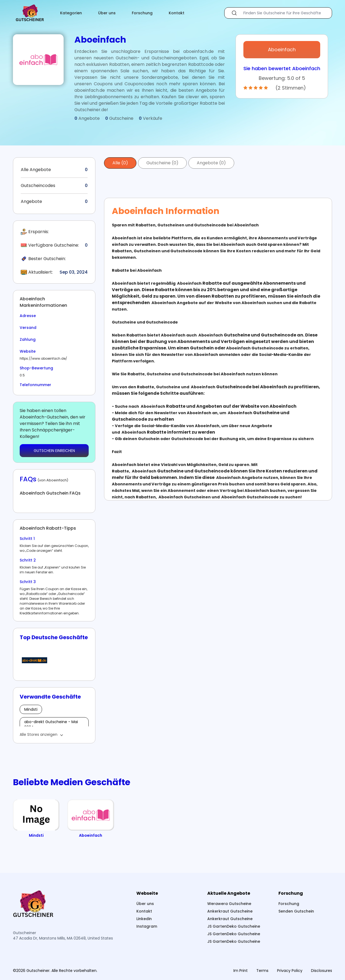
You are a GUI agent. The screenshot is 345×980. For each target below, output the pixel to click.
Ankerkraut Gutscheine (230, 911)
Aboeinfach (282, 50)
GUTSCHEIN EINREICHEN (54, 451)
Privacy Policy (290, 971)
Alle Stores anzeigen (39, 734)
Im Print (241, 971)
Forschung (142, 13)
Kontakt (177, 13)
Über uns (107, 13)
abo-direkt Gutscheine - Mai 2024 (51, 724)
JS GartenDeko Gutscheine (234, 926)
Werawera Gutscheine (229, 904)
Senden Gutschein (296, 911)
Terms (262, 971)
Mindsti (31, 709)
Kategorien (71, 13)
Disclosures (322, 971)
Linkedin (144, 919)
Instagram (147, 926)
